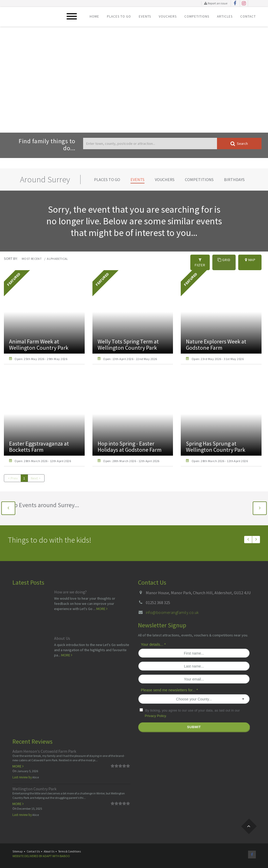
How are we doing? (70, 590)
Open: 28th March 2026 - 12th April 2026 (43, 459)
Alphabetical (57, 259)
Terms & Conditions (70, 850)
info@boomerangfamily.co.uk (172, 611)
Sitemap (18, 850)
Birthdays (234, 180)
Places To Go (119, 16)
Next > (36, 476)
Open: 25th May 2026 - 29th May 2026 (41, 357)
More (102, 607)
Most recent (32, 259)
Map (250, 260)
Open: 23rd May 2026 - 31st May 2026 (218, 357)
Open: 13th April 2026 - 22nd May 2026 (130, 357)
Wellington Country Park (34, 787)
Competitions (197, 16)
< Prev (13, 476)
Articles (225, 16)
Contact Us (33, 850)
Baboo (65, 854)
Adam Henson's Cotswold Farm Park (44, 749)
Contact (248, 16)
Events (145, 16)
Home (94, 16)
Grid (224, 260)
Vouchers (168, 16)
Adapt (47, 854)
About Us (62, 637)
